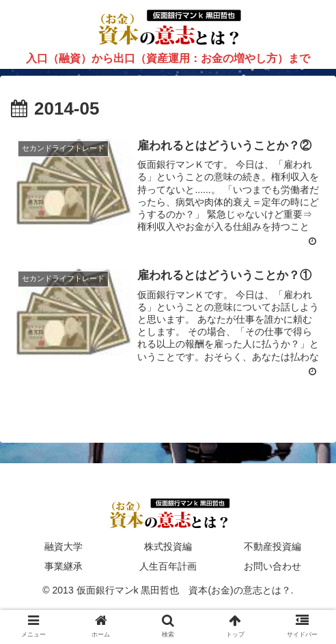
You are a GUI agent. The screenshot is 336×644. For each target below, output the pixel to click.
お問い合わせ (272, 566)
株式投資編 (168, 546)
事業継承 (64, 566)
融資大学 (64, 546)
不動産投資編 (272, 546)
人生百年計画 (168, 566)
